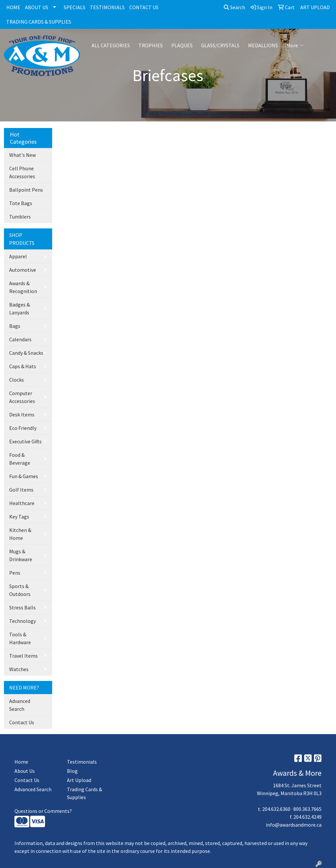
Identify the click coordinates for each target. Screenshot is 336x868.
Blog (72, 771)
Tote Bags (21, 203)
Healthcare (22, 503)
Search (234, 7)
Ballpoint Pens (26, 190)
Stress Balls (22, 607)
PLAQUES (182, 45)
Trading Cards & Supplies (84, 793)
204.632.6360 (276, 809)
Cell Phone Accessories (22, 172)
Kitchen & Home (20, 534)
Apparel (18, 256)
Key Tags (19, 517)
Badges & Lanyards (20, 308)
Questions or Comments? (43, 811)
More (295, 45)
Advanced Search (20, 705)
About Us (25, 771)
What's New (22, 155)
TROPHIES (151, 45)
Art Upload (79, 780)
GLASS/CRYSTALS (220, 45)
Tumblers (20, 217)
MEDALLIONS (263, 45)
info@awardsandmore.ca (294, 825)
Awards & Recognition (23, 287)
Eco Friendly (23, 428)
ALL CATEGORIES (111, 45)
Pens (15, 573)
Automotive (23, 270)
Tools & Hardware (20, 638)
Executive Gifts (25, 441)
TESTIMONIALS (107, 7)
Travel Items (23, 656)
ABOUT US (37, 7)
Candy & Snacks (26, 353)
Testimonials (82, 762)
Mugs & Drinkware (21, 555)
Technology (22, 621)
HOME (13, 7)
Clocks (17, 380)
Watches (19, 669)
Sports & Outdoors (20, 590)
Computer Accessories (22, 397)
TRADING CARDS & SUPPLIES (39, 22)
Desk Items (22, 414)
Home (21, 762)
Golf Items (21, 490)
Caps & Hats (23, 366)
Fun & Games (24, 476)
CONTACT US (144, 7)
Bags (15, 326)
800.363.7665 (307, 809)
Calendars (20, 339)
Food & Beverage (20, 459)
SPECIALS (74, 7)
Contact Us (22, 722)
